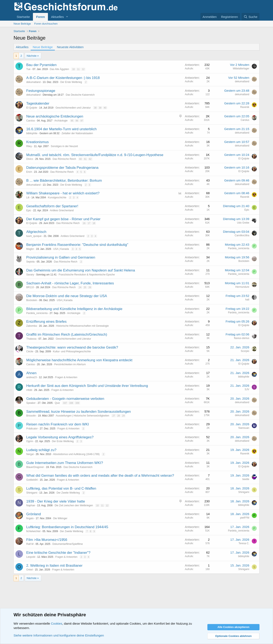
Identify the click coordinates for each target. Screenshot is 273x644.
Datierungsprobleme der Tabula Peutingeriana (62, 168)
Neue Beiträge (22, 24)
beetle (246, 479)
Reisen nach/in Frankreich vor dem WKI (58, 424)
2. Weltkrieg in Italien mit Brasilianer (54, 566)
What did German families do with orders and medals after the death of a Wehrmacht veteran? (100, 476)
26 (90, 287)
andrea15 (32, 377)
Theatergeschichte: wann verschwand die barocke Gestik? (72, 347)
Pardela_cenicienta (239, 248)
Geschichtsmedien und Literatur (73, 108)
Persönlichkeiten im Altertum (70, 364)
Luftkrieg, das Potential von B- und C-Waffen (61, 488)
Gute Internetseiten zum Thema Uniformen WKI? (65, 463)
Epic (29, 210)
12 (83, 69)
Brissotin (31, 416)
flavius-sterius (242, 338)
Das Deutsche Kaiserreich (80, 95)
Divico (30, 159)
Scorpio (245, 351)
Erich (29, 172)
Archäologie (61, 121)
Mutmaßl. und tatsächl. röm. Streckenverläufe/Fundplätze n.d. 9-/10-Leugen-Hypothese (95, 155)
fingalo (30, 518)
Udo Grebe (243, 223)
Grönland (34, 514)
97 (82, 121)
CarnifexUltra (242, 235)
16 (84, 223)
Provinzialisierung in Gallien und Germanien (61, 257)
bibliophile (32, 133)
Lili (28, 198)
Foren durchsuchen (46, 24)
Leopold (31, 557)
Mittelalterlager (241, 69)
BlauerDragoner (35, 467)
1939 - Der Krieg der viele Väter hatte (56, 501)
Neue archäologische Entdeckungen (55, 116)
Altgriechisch (36, 232)
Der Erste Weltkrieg (71, 82)
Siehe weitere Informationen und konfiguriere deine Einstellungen (59, 635)
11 (78, 69)
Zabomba (32, 326)
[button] (67, 17)
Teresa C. (244, 543)
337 (65, 403)
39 (100, 108)
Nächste (32, 56)
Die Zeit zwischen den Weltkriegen (74, 505)
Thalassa (31, 339)
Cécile (30, 351)
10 (73, 69)
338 (71, 403)
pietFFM (245, 518)
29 (123, 416)
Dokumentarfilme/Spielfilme (68, 544)
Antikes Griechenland (62, 210)
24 (80, 287)
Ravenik (245, 107)
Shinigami (32, 493)
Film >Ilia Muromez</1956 (47, 540)
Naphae (31, 505)
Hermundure (242, 287)
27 (114, 416)
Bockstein (244, 261)
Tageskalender (38, 103)
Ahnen (31, 373)
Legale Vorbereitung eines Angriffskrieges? (60, 437)
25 (85, 287)
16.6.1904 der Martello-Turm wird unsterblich (61, 129)
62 (90, 159)
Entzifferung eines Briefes (46, 322)
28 (119, 416)
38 (95, 108)
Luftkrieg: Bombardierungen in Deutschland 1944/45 (67, 527)
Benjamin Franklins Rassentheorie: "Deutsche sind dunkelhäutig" (77, 245)
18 (94, 223)
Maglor (30, 249)
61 (85, 159)
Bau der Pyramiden (41, 65)
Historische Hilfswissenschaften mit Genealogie (82, 326)
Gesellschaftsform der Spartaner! (52, 206)
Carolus (31, 121)
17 (89, 223)
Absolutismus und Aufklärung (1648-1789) (76, 454)
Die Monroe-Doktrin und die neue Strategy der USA (67, 296)
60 (80, 159)
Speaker (31, 403)
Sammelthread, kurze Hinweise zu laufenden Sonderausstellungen (79, 412)
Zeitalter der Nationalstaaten (77, 133)
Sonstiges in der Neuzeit (64, 146)
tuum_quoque (34, 236)
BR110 (30, 287)
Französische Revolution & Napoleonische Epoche (87, 275)
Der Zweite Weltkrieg (68, 493)
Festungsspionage (41, 91)
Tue (28, 69)
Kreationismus (38, 142)
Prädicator (32, 429)
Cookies (56, 623)
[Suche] (250, 17)
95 (72, 121)
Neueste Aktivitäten (70, 47)
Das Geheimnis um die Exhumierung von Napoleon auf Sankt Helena (81, 270)
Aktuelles (57, 17)
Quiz (57, 403)
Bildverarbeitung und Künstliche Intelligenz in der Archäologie (74, 309)
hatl (247, 300)
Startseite (23, 17)
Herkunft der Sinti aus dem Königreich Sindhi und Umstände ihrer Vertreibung (87, 386)
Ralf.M (30, 544)
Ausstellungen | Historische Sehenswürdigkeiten (83, 416)
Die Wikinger (60, 518)
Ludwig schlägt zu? (41, 450)
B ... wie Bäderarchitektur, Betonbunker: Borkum (64, 181)
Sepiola (30, 262)
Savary (30, 275)
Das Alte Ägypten (59, 69)
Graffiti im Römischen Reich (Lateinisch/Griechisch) (67, 335)
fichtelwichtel (33, 531)
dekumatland (33, 82)
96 (77, 121)
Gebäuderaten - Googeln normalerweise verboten (65, 399)
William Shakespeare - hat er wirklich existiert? (63, 193)
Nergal (30, 454)
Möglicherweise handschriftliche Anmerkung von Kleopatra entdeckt (79, 360)
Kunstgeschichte (57, 198)
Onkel (29, 570)
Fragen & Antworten (66, 377)
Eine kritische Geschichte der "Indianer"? (58, 553)
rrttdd (29, 390)
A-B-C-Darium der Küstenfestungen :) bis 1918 (63, 78)
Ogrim (30, 441)
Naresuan (244, 428)
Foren (40, 17)
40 (105, 108)
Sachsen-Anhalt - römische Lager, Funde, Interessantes (70, 283)
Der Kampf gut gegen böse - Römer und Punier (63, 219)
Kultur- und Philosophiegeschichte (72, 351)
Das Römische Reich (64, 159)
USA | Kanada (61, 249)
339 (77, 403)
